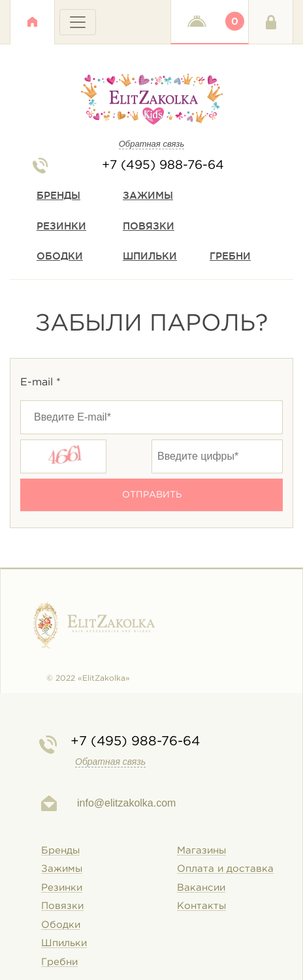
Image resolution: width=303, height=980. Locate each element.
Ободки (60, 256)
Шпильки (150, 256)
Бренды (58, 195)
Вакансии (201, 888)
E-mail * (40, 382)
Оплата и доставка (225, 869)
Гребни (230, 256)
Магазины (201, 851)
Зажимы (148, 195)
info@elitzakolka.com (126, 803)
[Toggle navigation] (78, 22)
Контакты (201, 906)
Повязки (149, 226)
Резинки (61, 226)
